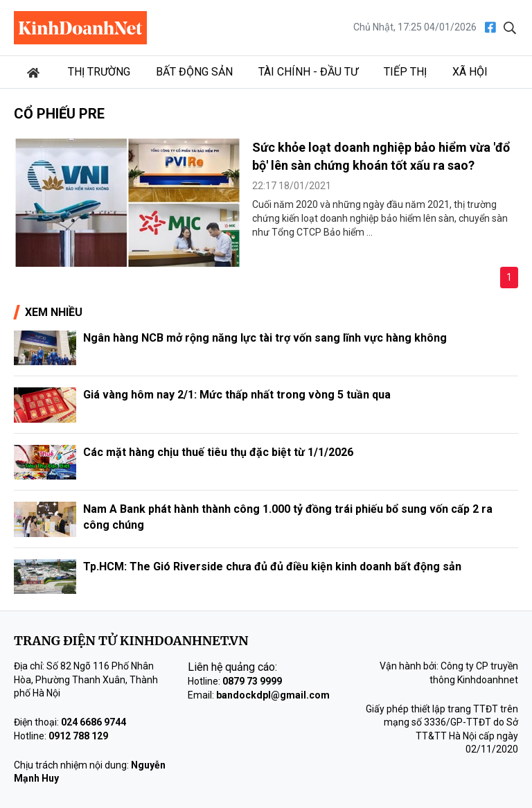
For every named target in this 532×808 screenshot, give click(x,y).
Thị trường (99, 72)
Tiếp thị (405, 72)
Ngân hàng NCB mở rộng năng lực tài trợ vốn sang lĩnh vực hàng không (265, 338)
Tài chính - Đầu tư (308, 72)
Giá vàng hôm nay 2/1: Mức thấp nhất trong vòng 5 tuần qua (237, 395)
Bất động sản (194, 72)
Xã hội (470, 72)
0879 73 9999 (252, 681)
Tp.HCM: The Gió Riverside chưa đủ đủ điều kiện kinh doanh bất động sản (272, 567)
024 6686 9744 (94, 722)
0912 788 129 (78, 736)
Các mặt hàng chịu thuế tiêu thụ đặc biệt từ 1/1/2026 (218, 452)
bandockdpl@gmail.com (273, 695)
